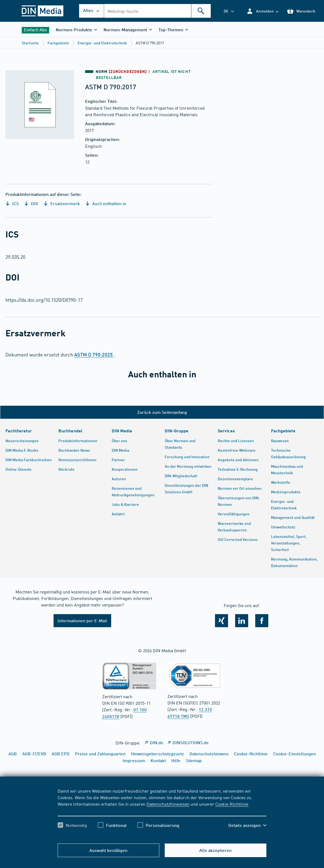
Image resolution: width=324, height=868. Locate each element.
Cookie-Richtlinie (232, 804)
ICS (12, 203)
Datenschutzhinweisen (168, 804)
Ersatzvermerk (62, 203)
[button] (262, 11)
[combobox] (157, 11)
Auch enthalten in (106, 203)
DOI (31, 203)
